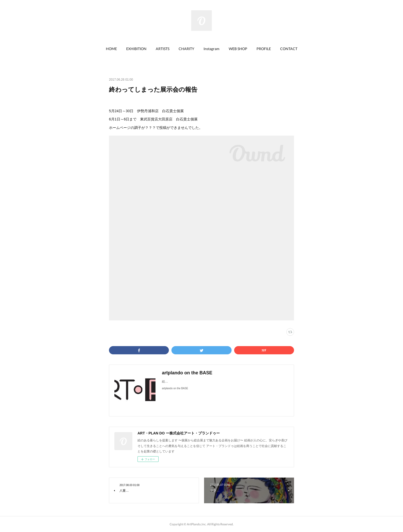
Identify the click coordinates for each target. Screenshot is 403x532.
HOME (111, 49)
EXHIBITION (136, 49)
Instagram (212, 49)
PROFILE (264, 49)
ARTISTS (163, 49)
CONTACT (289, 49)
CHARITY (186, 49)
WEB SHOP (238, 49)
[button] (111, 49)
